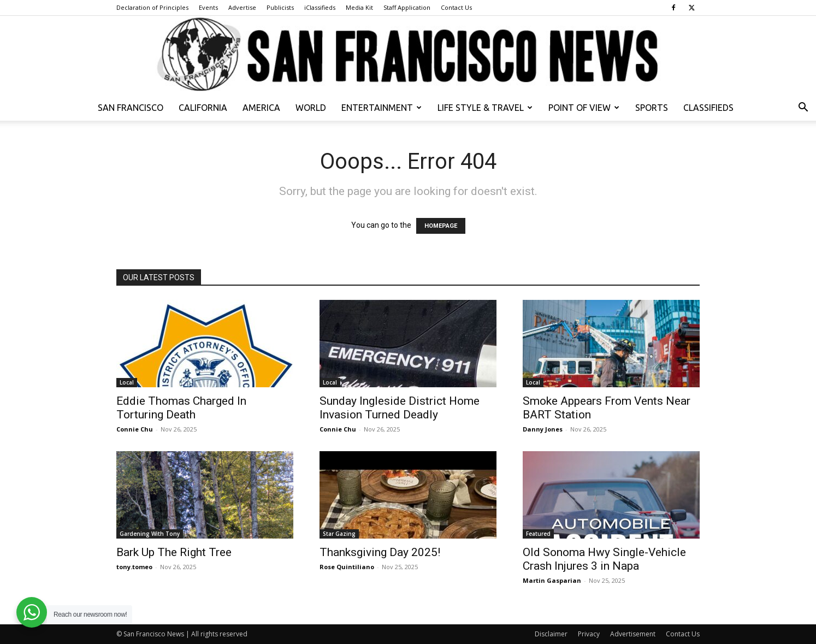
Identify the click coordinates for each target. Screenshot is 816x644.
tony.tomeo (134, 567)
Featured (538, 534)
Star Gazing (339, 534)
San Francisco (131, 108)
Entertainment (382, 108)
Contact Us (456, 7)
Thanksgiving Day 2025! (380, 552)
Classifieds (708, 108)
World (311, 108)
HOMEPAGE (441, 226)
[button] (803, 108)
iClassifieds (320, 7)
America (261, 108)
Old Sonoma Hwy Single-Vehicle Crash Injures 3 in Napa (604, 559)
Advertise (242, 7)
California (203, 108)
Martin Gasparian (552, 580)
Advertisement (633, 634)
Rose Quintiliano (347, 567)
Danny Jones (543, 429)
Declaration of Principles (152, 7)
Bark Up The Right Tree (174, 552)
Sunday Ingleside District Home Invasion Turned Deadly (400, 408)
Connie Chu (135, 429)
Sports (652, 108)
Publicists (280, 7)
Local (127, 382)
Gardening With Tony (150, 534)
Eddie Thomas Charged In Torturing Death (181, 408)
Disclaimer (551, 634)
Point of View (584, 108)
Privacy (589, 634)
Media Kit (359, 7)
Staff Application (407, 7)
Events (208, 7)
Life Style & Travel (485, 108)
